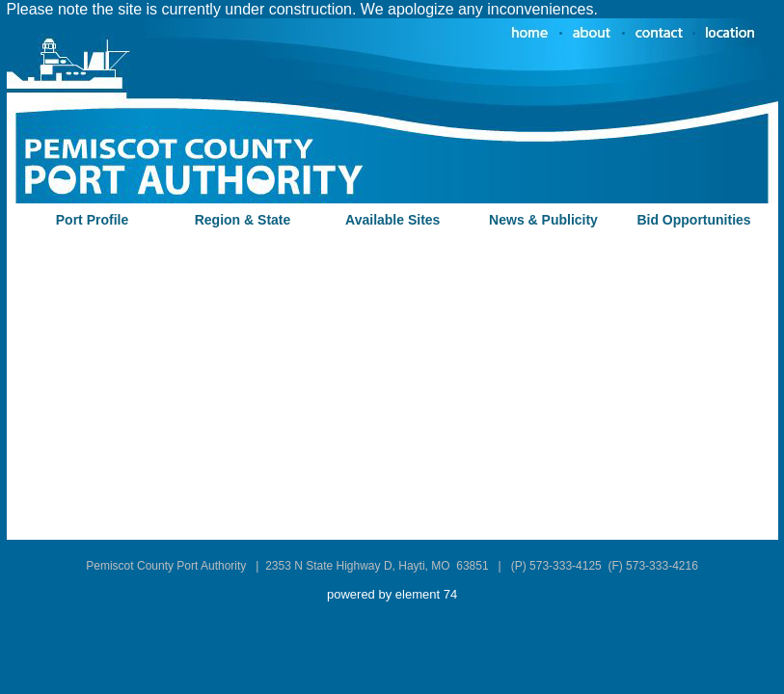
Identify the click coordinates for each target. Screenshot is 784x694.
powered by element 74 (392, 594)
